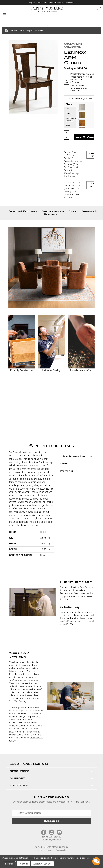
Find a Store (77, 85)
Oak (68, 109)
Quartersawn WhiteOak (71, 119)
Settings (9, 864)
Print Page (67, 471)
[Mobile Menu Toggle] (4, 15)
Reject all (23, 864)
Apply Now (93, 155)
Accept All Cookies (42, 864)
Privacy (49, 850)
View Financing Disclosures (71, 175)
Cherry (69, 114)
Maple (69, 104)
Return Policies (33, 726)
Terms (39, 850)
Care (72, 211)
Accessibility (61, 850)
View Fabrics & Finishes (79, 90)
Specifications (53, 211)
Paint (68, 125)
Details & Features (23, 211)
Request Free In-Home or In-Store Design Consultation (52, 3)
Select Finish (77, 99)
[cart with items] (99, 9)
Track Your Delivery (18, 701)
